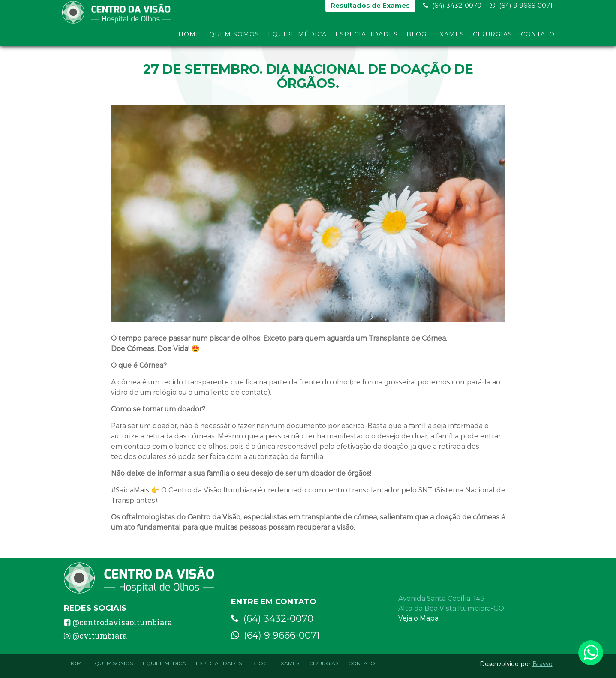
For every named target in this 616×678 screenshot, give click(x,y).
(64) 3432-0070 (452, 9)
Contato (538, 38)
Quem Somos (234, 38)
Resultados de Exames (370, 9)
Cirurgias (493, 38)
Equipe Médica (297, 38)
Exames (450, 38)
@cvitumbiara (95, 636)
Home (189, 38)
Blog (416, 38)
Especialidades (367, 38)
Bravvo (542, 664)
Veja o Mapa (418, 618)
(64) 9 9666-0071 (521, 9)
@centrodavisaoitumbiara (118, 622)
